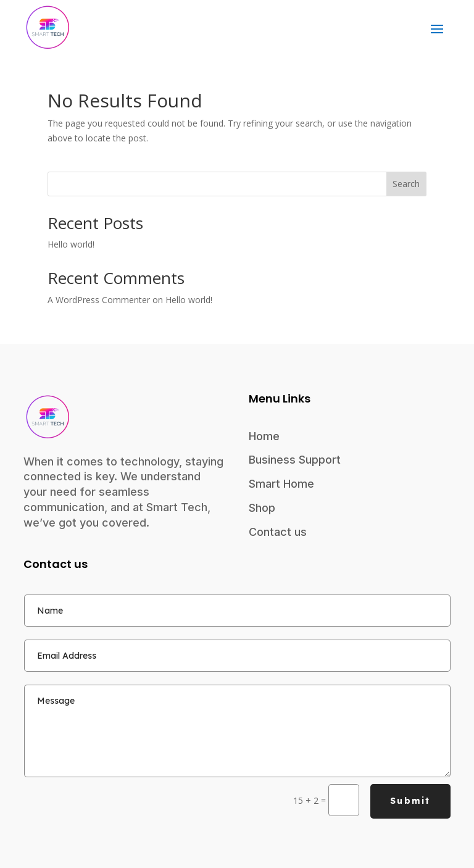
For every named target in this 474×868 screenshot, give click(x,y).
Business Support (295, 460)
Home (264, 436)
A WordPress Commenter (99, 300)
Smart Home (281, 484)
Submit (410, 801)
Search (406, 184)
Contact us (278, 532)
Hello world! (71, 244)
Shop (262, 508)
